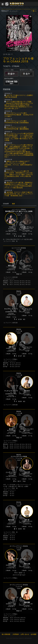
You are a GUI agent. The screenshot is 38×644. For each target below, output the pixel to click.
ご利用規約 (15, 634)
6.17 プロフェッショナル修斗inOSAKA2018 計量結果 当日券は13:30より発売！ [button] (19, 115)
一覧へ (34, 11)
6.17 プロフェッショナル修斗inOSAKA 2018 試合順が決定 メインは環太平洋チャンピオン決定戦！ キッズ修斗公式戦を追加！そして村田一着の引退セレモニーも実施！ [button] (19, 137)
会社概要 (34, 634)
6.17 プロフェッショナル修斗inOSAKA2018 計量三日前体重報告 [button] (17, 122)
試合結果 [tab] (6, 204)
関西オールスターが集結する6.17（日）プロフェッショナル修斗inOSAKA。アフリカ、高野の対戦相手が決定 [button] (18, 164)
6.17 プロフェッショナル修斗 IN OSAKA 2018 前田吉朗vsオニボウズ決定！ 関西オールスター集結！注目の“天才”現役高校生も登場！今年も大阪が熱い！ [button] (19, 175)
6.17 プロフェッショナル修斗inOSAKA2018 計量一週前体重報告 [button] (17, 128)
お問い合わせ (25, 634)
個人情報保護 (6, 634)
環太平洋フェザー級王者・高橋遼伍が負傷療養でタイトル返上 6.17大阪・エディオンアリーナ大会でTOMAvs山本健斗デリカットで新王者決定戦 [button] (18, 185)
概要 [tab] (13, 204)
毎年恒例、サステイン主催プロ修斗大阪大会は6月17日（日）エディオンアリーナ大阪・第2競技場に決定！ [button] (19, 194)
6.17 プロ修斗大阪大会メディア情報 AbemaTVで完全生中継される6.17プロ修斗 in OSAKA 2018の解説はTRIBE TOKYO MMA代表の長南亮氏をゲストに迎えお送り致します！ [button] (19, 105)
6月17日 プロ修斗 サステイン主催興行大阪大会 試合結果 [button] (19, 96)
